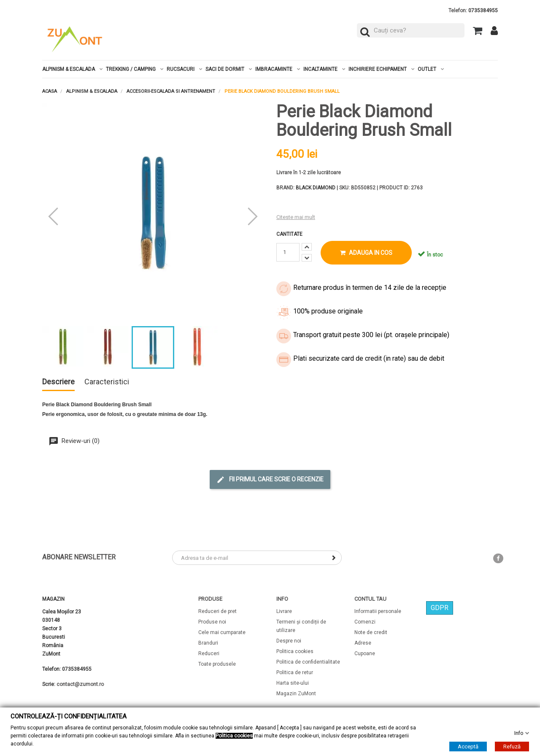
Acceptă (468, 746)
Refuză (512, 746)
